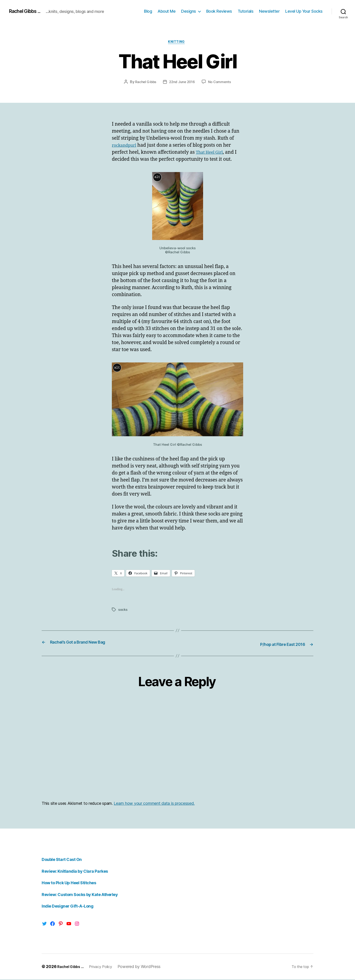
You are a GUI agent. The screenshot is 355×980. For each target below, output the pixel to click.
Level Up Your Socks (304, 11)
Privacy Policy (106, 967)
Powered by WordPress (146, 967)
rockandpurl (126, 146)
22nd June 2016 (182, 83)
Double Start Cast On (65, 860)
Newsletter (269, 11)
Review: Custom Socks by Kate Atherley (86, 895)
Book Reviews (219, 11)
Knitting (177, 43)
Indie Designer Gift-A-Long (72, 907)
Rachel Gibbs (145, 83)
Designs (189, 11)
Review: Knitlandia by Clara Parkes (80, 872)
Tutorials (246, 11)
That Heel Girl (212, 153)
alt (157, 179)
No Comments (221, 83)
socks (123, 611)
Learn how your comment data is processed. (154, 804)
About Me (167, 11)
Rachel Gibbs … (72, 967)
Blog (148, 11)
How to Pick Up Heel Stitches (73, 883)
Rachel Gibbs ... (28, 11)
